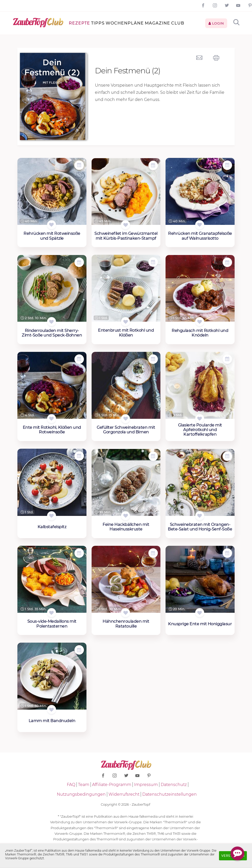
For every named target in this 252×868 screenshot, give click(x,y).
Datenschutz (174, 785)
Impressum (146, 785)
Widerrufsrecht (124, 794)
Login (216, 23)
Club (178, 23)
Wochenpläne (125, 23)
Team (84, 785)
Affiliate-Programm (112, 785)
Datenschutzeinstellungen (169, 794)
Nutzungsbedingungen (81, 794)
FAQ (71, 785)
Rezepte (79, 23)
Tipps (98, 23)
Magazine (157, 23)
